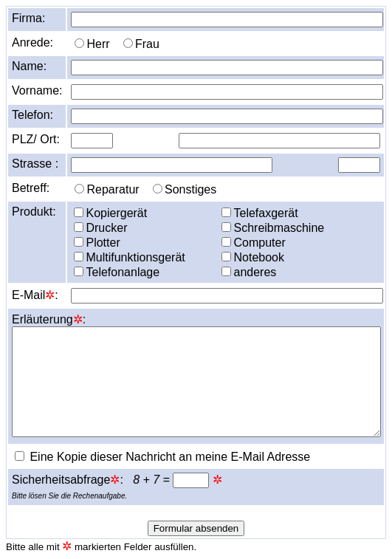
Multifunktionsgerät (129, 257)
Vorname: (37, 90)
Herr (92, 44)
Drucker (100, 228)
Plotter (97, 243)
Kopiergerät (110, 213)
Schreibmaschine (273, 228)
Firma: (28, 18)
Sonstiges (185, 189)
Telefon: (32, 115)
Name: (29, 66)
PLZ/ (24, 139)
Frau (141, 44)
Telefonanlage (117, 272)
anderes (249, 272)
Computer (253, 243)
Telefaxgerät (259, 213)
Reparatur (107, 189)
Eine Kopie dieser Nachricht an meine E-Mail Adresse (162, 457)
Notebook (253, 257)
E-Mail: (35, 295)
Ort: (50, 139)
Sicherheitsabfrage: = (112, 480)
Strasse (32, 164)
